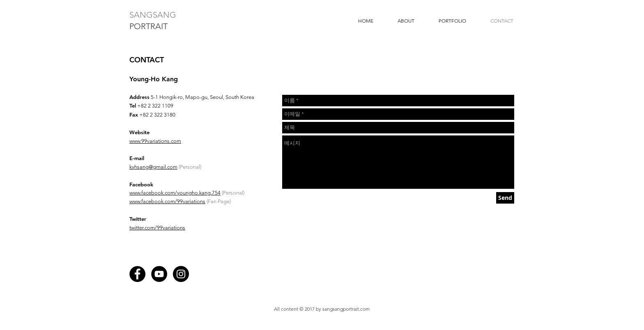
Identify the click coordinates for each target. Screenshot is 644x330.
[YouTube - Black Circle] (159, 274)
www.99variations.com (155, 141)
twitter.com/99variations (157, 228)
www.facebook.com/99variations (167, 201)
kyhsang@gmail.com (153, 167)
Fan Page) (219, 201)
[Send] (505, 198)
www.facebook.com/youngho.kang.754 (175, 193)
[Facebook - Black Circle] (137, 274)
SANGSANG (153, 15)
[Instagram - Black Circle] (181, 274)
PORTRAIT (148, 26)
